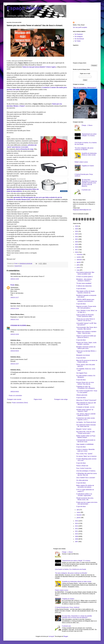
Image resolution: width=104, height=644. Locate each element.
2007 (77, 542)
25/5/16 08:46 (15, 351)
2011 (77, 531)
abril (78, 510)
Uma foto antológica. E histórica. (86, 471)
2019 (77, 244)
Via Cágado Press (82, 373)
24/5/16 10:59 (15, 309)
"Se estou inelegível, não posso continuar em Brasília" (71, 573)
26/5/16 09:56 (15, 392)
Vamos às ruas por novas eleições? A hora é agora (39, 67)
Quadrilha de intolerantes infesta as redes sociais (77, 582)
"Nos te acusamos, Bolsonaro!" (85, 88)
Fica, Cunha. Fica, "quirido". (85, 454)
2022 (77, 237)
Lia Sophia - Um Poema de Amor (86, 422)
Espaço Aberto (24, 8)
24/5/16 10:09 (15, 279)
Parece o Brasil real (82, 466)
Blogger (66, 636)
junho (79, 267)
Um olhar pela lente (82, 480)
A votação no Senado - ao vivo (85, 407)
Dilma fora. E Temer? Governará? (86, 400)
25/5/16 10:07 (15, 364)
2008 (77, 539)
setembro (80, 260)
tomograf (51, 636)
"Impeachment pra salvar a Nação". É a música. (76, 561)
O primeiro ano (86, 190)
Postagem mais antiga (61, 399)
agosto (79, 262)
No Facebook (79, 34)
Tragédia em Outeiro (88, 166)
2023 (77, 234)
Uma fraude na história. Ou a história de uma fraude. (71, 569)
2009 (77, 536)
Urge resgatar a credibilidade (85, 444)
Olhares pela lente (82, 395)
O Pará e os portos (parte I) (84, 277)
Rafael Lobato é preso (81, 162)
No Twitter (78, 41)
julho (78, 265)
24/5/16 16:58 (15, 334)
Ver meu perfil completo (80, 27)
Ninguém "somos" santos (84, 429)
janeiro (79, 518)
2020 (77, 242)
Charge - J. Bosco (87, 125)
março (79, 512)
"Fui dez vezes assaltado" (84, 283)
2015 (77, 521)
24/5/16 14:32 (15, 320)
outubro (79, 257)
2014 (77, 523)
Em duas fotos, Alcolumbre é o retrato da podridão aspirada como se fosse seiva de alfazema (89, 183)
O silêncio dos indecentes (84, 286)
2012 (77, 529)
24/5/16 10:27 (15, 298)
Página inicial (38, 399)
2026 (77, 226)
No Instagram (79, 36)
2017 (77, 250)
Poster (13, 285)
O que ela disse (81, 289)
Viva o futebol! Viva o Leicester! (86, 478)
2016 (77, 252)
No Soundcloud (79, 39)
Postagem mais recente (14, 399)
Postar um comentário (15, 396)
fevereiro (79, 515)
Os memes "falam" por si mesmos (86, 456)
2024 (77, 231)
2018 (77, 247)
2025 (77, 229)
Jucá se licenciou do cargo (25, 149)
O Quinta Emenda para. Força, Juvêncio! (67, 607)
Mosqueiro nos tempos (83, 355)
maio (78, 270)
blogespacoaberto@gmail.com (82, 210)
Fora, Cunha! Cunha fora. (84, 468)
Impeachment (18, 266)
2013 (77, 526)
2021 (77, 239)
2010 (77, 534)
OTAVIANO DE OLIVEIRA (18, 325)
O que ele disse (81, 304)
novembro (80, 254)
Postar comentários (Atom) (20, 403)
